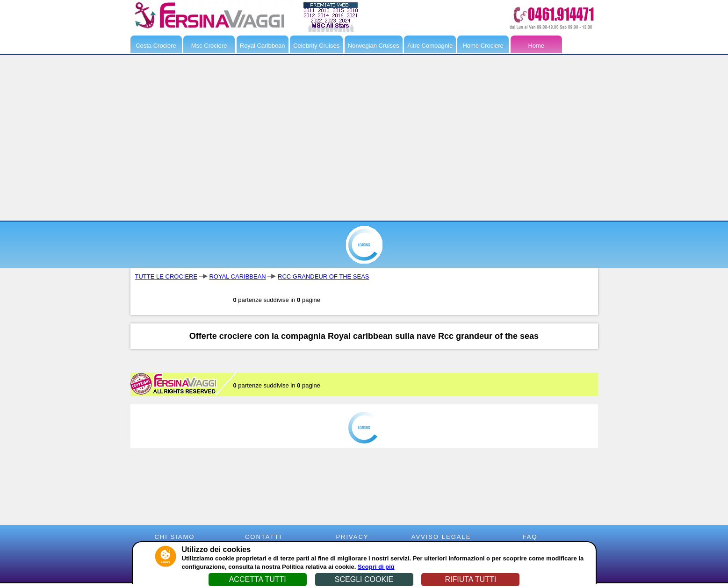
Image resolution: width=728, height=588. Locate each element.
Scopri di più (376, 567)
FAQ (530, 537)
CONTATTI (263, 537)
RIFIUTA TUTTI (470, 579)
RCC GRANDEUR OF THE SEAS (324, 276)
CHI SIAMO (175, 537)
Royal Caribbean (263, 46)
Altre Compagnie (430, 46)
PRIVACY (352, 537)
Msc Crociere (209, 46)
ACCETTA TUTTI (258, 579)
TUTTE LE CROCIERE (166, 276)
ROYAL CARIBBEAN (237, 276)
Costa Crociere (156, 46)
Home (536, 46)
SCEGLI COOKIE (364, 579)
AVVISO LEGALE (441, 537)
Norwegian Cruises (374, 46)
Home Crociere (483, 46)
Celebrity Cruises (316, 46)
